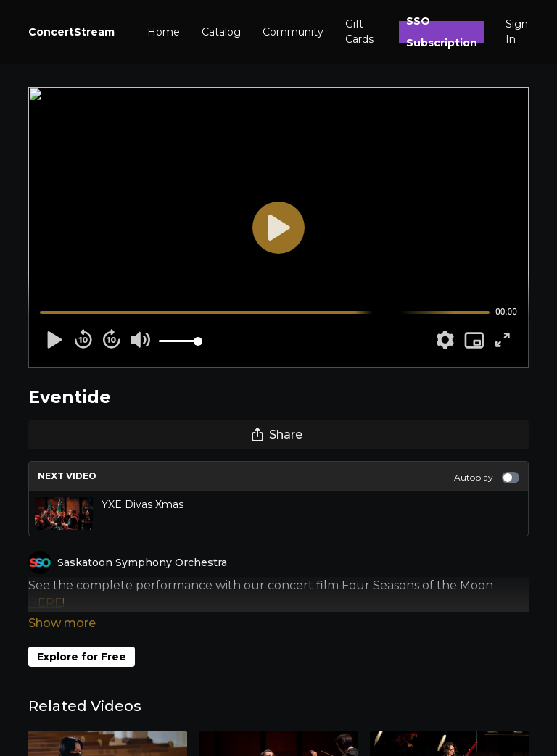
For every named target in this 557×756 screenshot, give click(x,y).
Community (293, 32)
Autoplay (487, 478)
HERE (45, 603)
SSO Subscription (442, 32)
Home (164, 32)
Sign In (517, 32)
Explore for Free (82, 636)
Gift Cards (359, 32)
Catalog (221, 32)
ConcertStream (71, 32)
